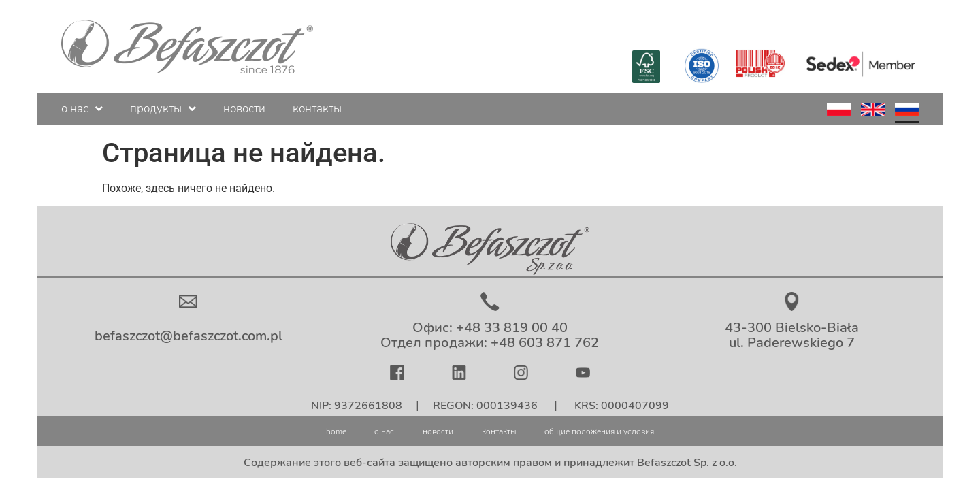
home (280, 430)
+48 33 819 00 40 (512, 328)
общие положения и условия (637, 430)
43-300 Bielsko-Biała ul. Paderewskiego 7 (792, 335)
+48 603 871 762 (545, 343)
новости (244, 109)
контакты (317, 109)
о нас (82, 109)
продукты (163, 109)
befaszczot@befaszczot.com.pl (189, 336)
